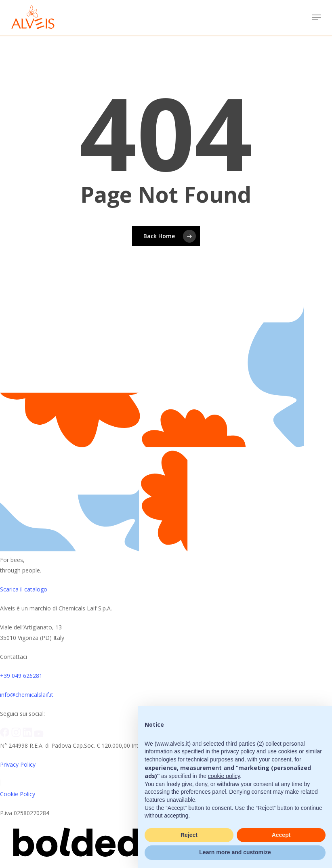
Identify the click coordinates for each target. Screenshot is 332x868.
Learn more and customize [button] (235, 852)
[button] (316, 17)
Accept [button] (281, 835)
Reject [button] (189, 835)
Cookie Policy (18, 794)
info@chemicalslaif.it (27, 695)
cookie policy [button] (224, 776)
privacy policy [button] (238, 751)
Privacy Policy (18, 764)
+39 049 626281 (21, 676)
